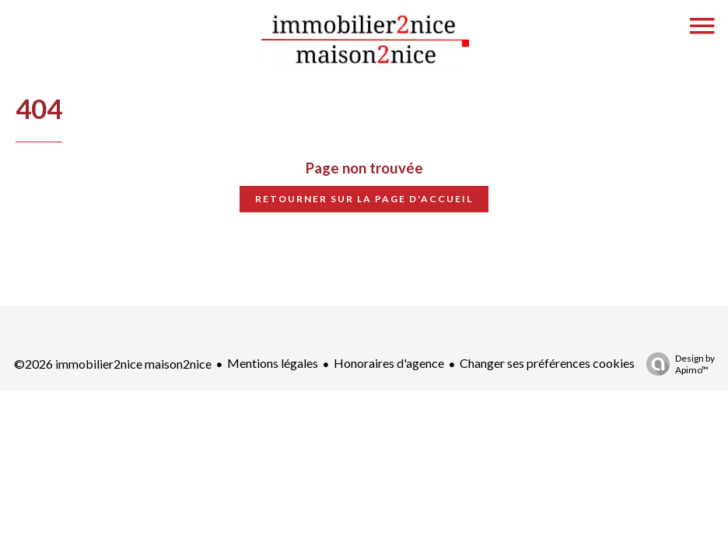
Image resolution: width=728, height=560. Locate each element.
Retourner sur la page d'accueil (364, 199)
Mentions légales (273, 363)
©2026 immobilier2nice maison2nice (113, 364)
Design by (677, 364)
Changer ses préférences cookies (547, 363)
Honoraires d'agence (389, 363)
